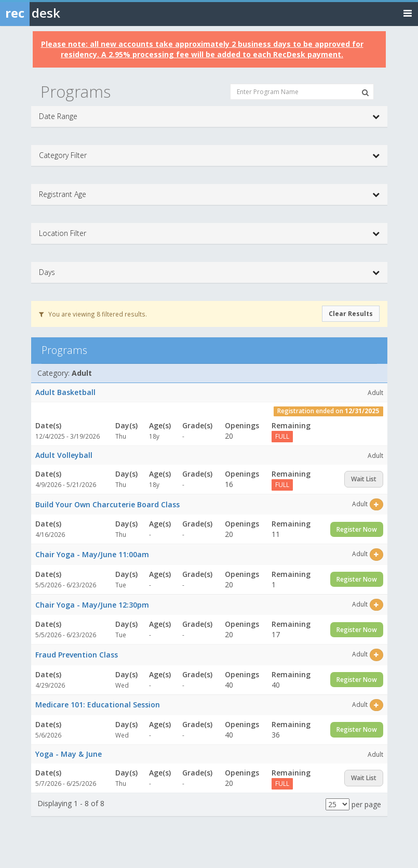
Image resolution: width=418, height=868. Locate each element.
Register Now (357, 529)
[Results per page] (338, 804)
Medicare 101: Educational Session (98, 705)
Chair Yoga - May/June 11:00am (92, 554)
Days (209, 272)
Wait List (364, 479)
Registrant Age (209, 194)
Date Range (209, 116)
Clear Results (351, 314)
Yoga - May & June (69, 754)
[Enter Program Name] (302, 92)
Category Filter (209, 155)
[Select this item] (376, 504)
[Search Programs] (365, 93)
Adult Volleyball (64, 455)
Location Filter (209, 233)
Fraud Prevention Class (77, 655)
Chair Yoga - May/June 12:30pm (92, 605)
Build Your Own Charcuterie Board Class (107, 504)
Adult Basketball (65, 392)
